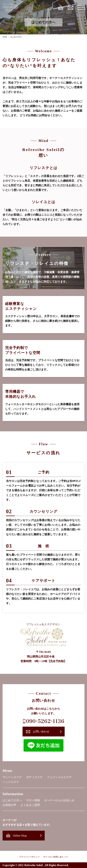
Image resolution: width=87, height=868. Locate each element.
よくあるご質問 (30, 805)
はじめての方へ (12, 800)
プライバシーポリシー (29, 857)
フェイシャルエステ (59, 777)
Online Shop (20, 836)
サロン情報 (33, 800)
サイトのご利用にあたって (56, 857)
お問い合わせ (41, 732)
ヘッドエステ (11, 782)
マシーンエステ (12, 777)
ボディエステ (34, 777)
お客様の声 (9, 805)
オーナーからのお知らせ (59, 800)
